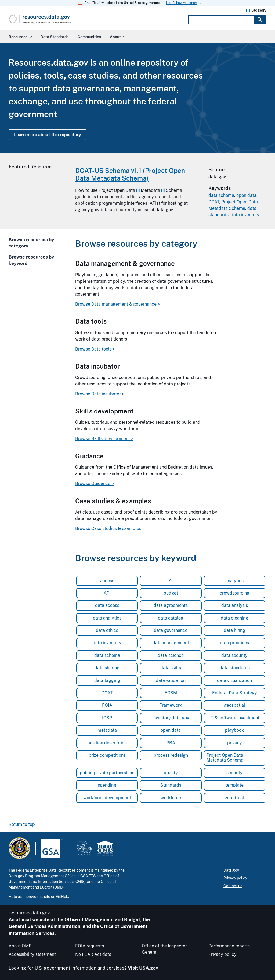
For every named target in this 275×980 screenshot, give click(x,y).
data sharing (107, 668)
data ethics (107, 630)
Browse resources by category (31, 243)
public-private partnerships (107, 773)
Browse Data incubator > (100, 394)
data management (171, 643)
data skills (171, 668)
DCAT (214, 202)
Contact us (233, 886)
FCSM (171, 693)
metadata (107, 730)
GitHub (62, 897)
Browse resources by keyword (31, 260)
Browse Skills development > (104, 439)
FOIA (107, 705)
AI (171, 581)
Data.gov (16, 876)
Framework (171, 705)
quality (171, 773)
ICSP (107, 718)
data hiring (234, 630)
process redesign (171, 755)
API (107, 593)
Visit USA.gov (143, 968)
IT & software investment (234, 718)
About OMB (20, 946)
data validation (171, 680)
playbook (234, 730)
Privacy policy (235, 878)
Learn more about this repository (48, 135)
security (234, 773)
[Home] (51, 19)
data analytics (107, 618)
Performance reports (229, 946)
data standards (235, 668)
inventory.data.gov (171, 718)
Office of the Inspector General (164, 949)
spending (107, 785)
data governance (171, 630)
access (107, 581)
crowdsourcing (235, 593)
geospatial (235, 705)
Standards (171, 785)
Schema (174, 190)
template (234, 785)
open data (246, 195)
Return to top (22, 824)
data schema (221, 195)
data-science (171, 655)
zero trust (235, 798)
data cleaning (234, 618)
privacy (235, 743)
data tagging (107, 680)
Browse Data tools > (95, 349)
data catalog (171, 618)
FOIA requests (90, 946)
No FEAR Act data (93, 954)
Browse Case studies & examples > (110, 529)
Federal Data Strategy (235, 693)
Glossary (259, 10)
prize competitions (107, 755)
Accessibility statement (32, 954)
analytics (234, 581)
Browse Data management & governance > (118, 304)
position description (107, 743)
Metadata (150, 190)
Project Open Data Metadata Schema (225, 758)
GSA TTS (88, 876)
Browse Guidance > (95, 484)
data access (107, 605)
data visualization (234, 680)
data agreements (171, 605)
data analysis (235, 605)
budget (171, 593)
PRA (171, 743)
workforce (171, 798)
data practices (234, 643)
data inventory (245, 215)
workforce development (107, 798)
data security (234, 655)
